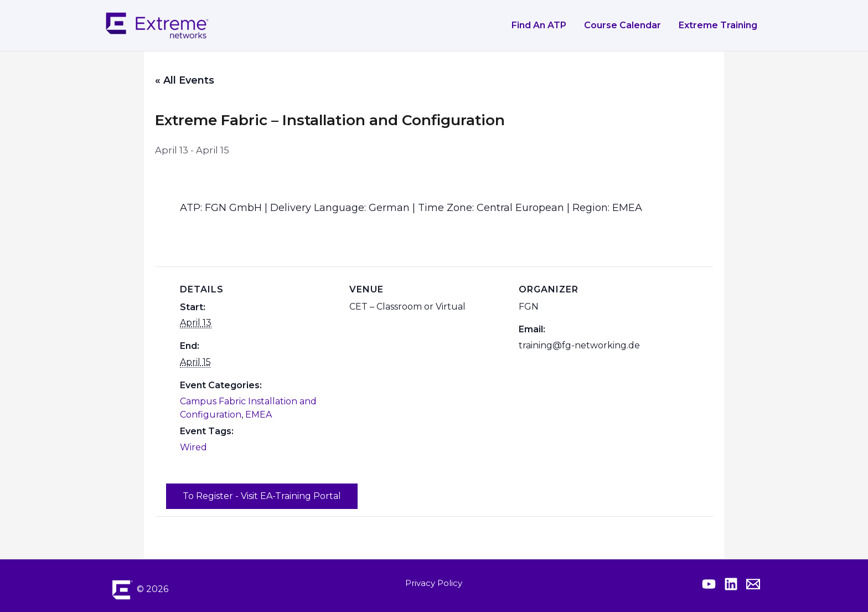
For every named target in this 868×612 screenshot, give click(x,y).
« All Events (185, 80)
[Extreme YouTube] (709, 584)
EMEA (259, 415)
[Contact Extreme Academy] (753, 584)
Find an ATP (539, 25)
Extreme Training (718, 25)
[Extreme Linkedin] (731, 584)
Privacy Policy (434, 583)
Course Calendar (622, 25)
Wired (193, 447)
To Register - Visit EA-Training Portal (262, 496)
